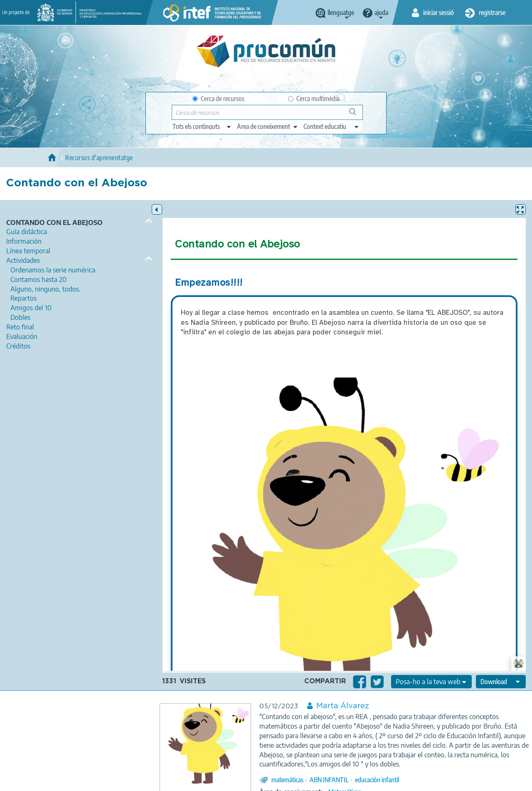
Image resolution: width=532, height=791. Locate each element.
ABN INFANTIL (329, 780)
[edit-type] (202, 126)
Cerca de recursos (218, 99)
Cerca (356, 115)
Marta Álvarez (343, 706)
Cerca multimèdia (314, 99)
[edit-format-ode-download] (501, 682)
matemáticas (287, 780)
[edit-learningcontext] (331, 126)
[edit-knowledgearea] (268, 126)
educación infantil (377, 780)
